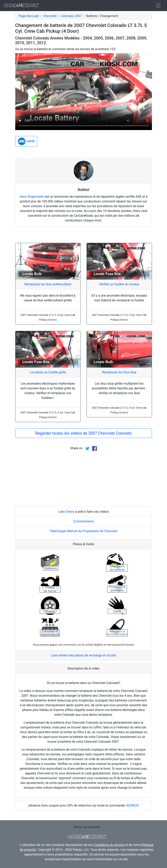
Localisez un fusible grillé (48, 372)
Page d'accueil (29, 16)
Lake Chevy (66, 512)
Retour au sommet (87, 827)
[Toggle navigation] (158, 6)
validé (26, 141)
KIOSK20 (132, 805)
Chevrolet (50, 16)
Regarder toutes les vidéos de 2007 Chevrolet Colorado (83, 433)
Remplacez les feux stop (119, 372)
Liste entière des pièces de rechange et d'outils (83, 655)
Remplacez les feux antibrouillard (48, 284)
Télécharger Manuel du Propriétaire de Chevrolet (84, 531)
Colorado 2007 (71, 16)
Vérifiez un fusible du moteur (119, 284)
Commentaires (83, 521)
